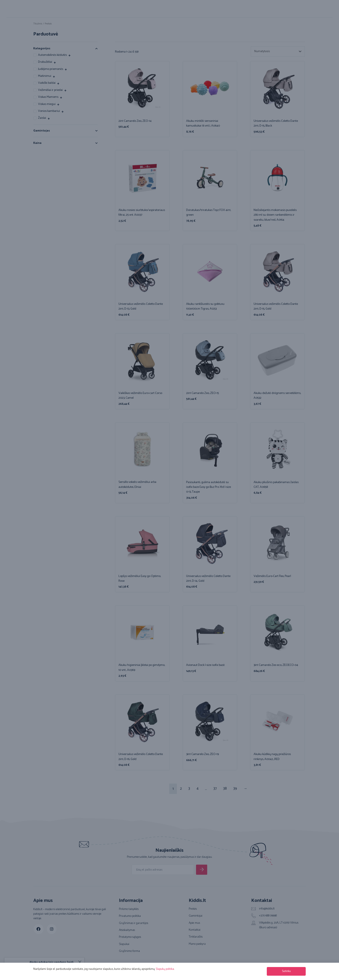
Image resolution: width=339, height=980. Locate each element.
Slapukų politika (165, 969)
